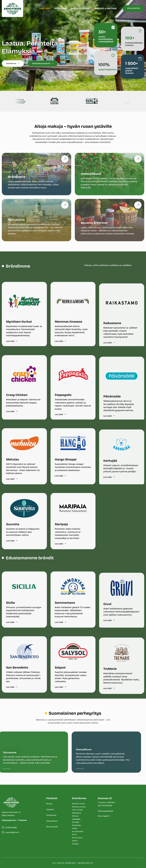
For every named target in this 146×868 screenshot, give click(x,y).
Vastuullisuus (19, 749)
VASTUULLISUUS (80, 8)
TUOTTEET (45, 8)
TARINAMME (61, 8)
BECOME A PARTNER (105, 8)
